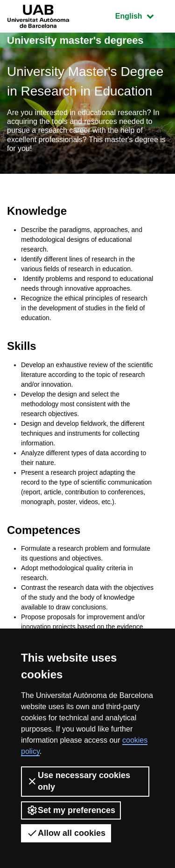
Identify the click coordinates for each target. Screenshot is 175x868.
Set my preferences (71, 810)
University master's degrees (75, 40)
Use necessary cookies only (78, 781)
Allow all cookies (66, 833)
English (141, 15)
